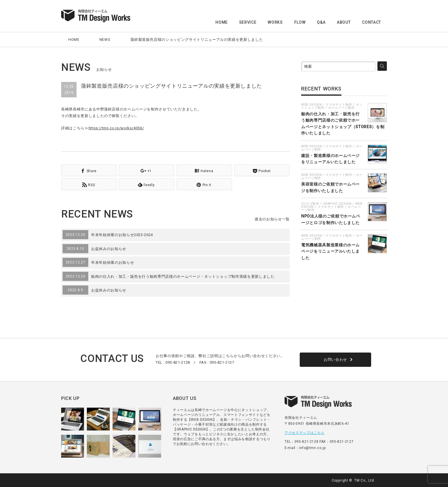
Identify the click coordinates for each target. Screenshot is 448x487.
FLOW (300, 22)
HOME (222, 22)
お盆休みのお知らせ (109, 248)
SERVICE (248, 22)
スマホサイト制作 (339, 105)
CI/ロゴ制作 (310, 204)
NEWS (105, 40)
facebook (383, 480)
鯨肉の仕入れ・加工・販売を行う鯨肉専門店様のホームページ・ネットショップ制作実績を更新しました (183, 276)
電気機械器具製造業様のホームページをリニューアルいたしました (330, 251)
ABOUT (344, 22)
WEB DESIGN (312, 105)
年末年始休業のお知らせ (113, 262)
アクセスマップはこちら (304, 432)
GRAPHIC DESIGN (337, 204)
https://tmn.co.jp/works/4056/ (116, 128)
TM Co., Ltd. (365, 480)
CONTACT (372, 22)
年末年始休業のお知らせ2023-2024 (122, 234)
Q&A (321, 22)
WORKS (275, 22)
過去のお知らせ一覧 (272, 219)
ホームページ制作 (342, 108)
